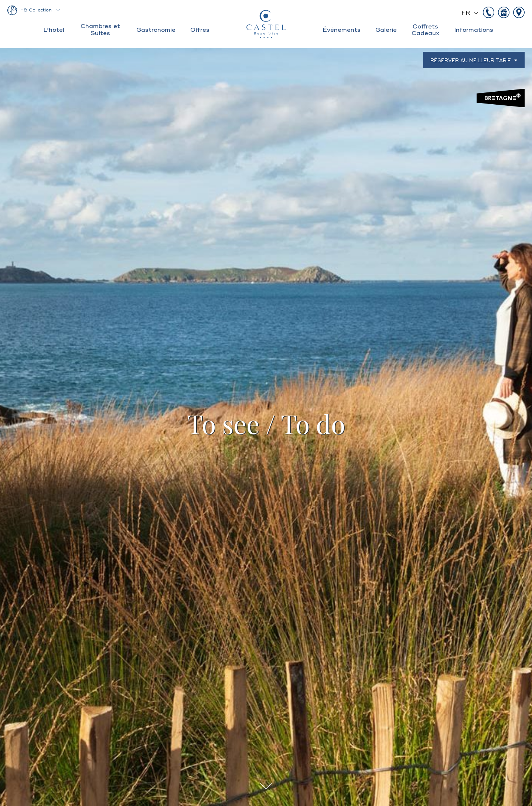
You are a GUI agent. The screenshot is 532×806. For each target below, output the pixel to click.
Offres (200, 30)
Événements (342, 30)
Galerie (386, 30)
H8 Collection (36, 10)
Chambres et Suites (100, 30)
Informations (474, 30)
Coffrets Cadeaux (425, 30)
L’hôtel (54, 30)
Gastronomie (156, 30)
